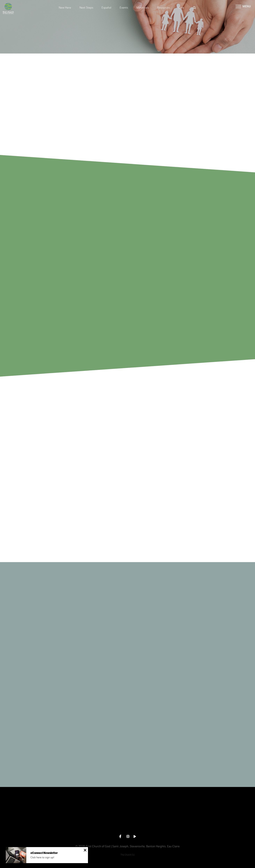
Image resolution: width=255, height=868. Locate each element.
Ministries (143, 8)
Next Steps (86, 8)
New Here (65, 8)
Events (124, 8)
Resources (164, 8)
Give (181, 8)
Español (106, 8)
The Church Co (127, 855)
